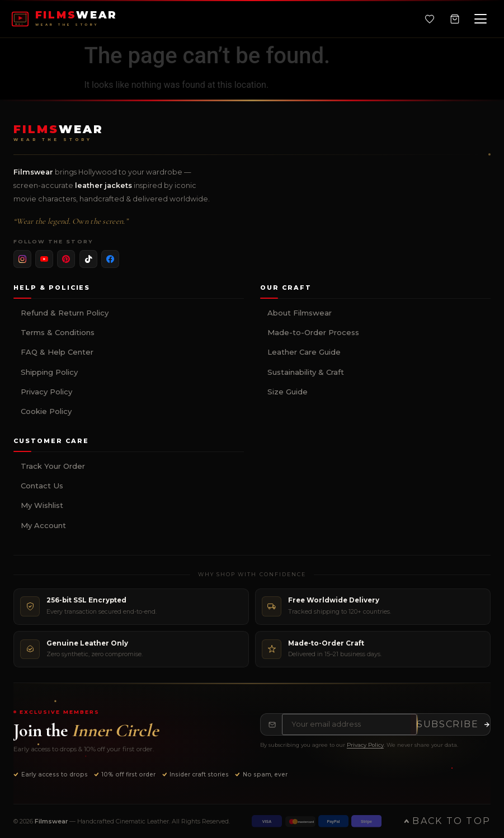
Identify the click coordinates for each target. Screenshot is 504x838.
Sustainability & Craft (306, 372)
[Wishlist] (430, 19)
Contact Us (42, 486)
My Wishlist (42, 505)
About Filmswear (300, 313)
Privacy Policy (46, 392)
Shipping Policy (49, 372)
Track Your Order (53, 466)
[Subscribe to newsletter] (453, 724)
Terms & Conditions (58, 332)
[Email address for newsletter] (349, 724)
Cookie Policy (46, 411)
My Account (43, 525)
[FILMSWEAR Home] (64, 19)
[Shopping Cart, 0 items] (455, 19)
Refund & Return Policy (65, 313)
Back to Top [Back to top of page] (447, 821)
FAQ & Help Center (57, 352)
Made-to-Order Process (313, 332)
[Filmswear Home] (58, 133)
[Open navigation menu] (481, 19)
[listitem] (22, 259)
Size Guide (288, 392)
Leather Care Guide (304, 352)
